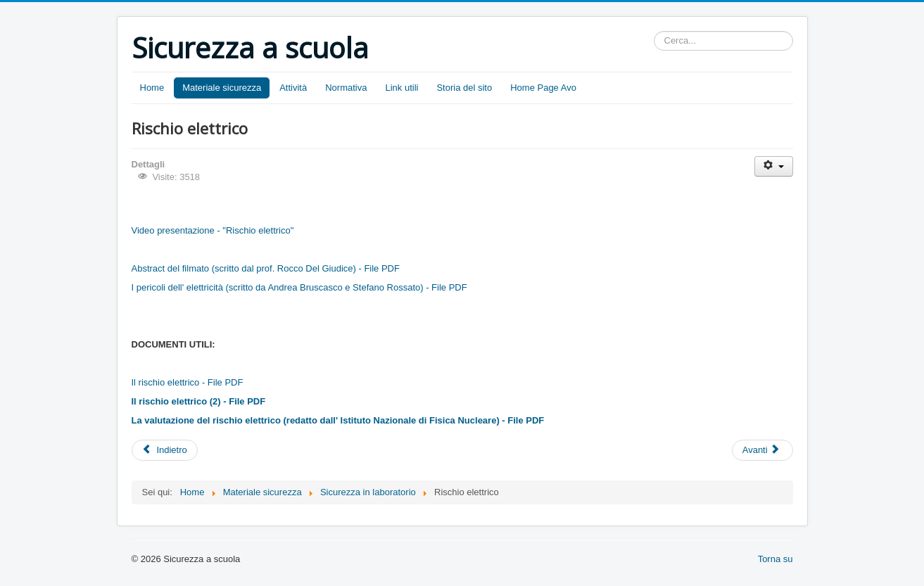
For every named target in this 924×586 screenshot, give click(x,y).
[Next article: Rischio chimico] (762, 450)
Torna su (776, 559)
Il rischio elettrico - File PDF (188, 382)
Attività (293, 88)
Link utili (401, 88)
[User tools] (774, 166)
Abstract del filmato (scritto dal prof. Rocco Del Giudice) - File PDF (266, 268)
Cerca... (654, 31)
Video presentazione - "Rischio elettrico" (213, 230)
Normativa (346, 88)
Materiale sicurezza (222, 88)
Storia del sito (464, 88)
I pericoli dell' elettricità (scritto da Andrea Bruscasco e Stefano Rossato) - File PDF (299, 287)
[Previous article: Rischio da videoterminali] (165, 450)
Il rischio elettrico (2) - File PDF (199, 401)
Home (152, 88)
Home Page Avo (543, 88)
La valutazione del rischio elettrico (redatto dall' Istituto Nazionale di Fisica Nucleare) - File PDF (338, 420)
